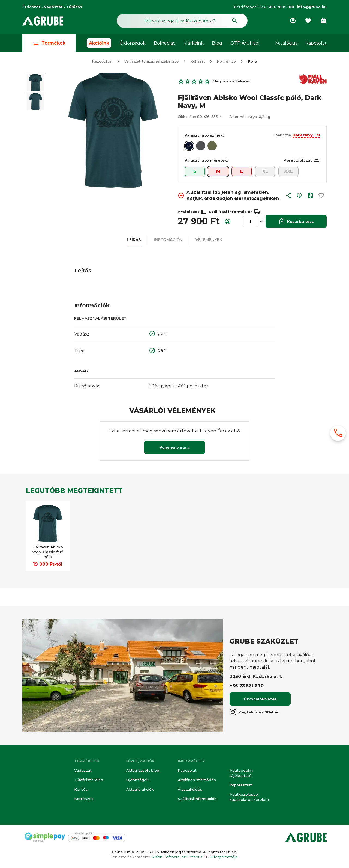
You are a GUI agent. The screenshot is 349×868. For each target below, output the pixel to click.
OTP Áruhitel (245, 44)
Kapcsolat (316, 44)
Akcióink (99, 44)
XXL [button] (288, 172)
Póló (252, 62)
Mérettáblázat (302, 161)
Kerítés (81, 790)
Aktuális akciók (140, 790)
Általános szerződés (196, 781)
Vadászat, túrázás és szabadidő (151, 62)
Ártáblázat (192, 213)
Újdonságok (133, 44)
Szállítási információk (197, 799)
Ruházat (198, 62)
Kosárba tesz (296, 222)
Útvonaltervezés (260, 700)
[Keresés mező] (182, 21)
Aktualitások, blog (142, 771)
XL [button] (265, 172)
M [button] (218, 172)
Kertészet (84, 799)
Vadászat (83, 771)
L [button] (242, 172)
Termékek (49, 44)
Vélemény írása (174, 448)
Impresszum (241, 786)
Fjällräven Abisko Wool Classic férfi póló (48, 553)
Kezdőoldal (102, 62)
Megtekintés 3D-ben (255, 713)
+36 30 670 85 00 (277, 7)
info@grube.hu (312, 7)
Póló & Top (226, 62)
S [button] (195, 172)
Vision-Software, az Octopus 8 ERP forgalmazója (195, 857)
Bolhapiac (165, 44)
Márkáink (194, 44)
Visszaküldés (189, 790)
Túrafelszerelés (88, 781)
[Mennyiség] (250, 223)
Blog (217, 44)
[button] (288, 198)
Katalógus (286, 44)
